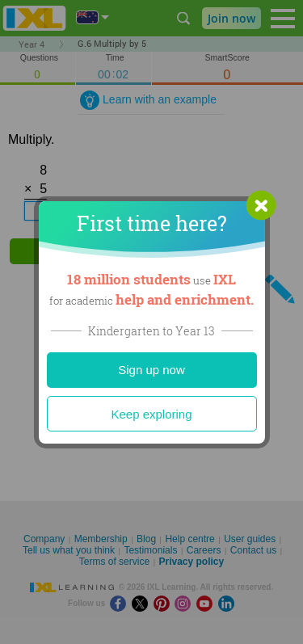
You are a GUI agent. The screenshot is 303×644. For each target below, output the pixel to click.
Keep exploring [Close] (151, 414)
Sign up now (151, 370)
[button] (261, 205)
